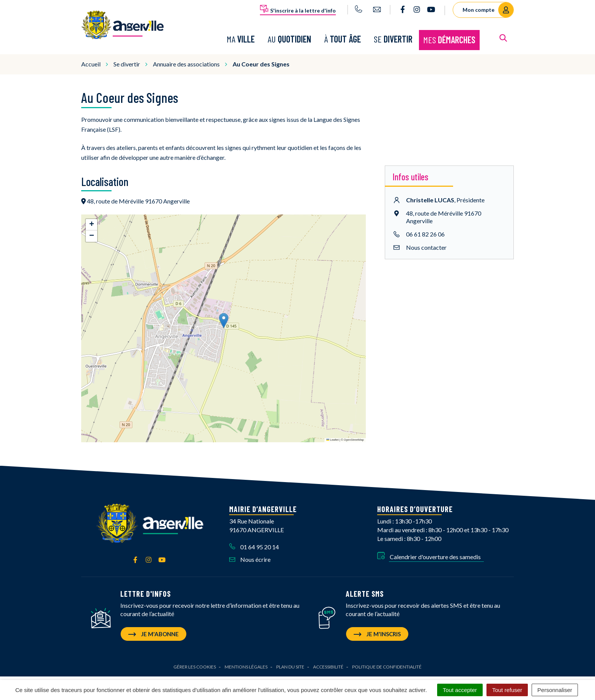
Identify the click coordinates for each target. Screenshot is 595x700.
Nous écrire (250, 552)
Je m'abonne (153, 626)
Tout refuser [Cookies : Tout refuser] (507, 690)
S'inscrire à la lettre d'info (298, 9)
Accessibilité (328, 659)
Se (393, 35)
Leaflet (332, 432)
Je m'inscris (377, 626)
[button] (224, 313)
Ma (241, 35)
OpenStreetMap (354, 432)
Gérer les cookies (195, 659)
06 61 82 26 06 (425, 226)
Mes (449, 36)
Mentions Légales (246, 659)
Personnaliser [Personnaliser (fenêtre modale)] (555, 690)
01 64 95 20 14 (254, 539)
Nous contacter (426, 240)
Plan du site (290, 659)
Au (289, 35)
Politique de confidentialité (387, 659)
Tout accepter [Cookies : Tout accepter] (460, 690)
